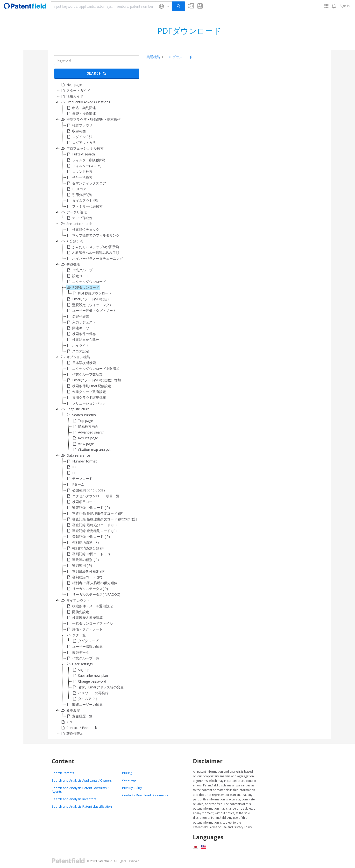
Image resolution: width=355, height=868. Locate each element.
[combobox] (103, 6)
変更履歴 (70, 710)
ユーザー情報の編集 (84, 647)
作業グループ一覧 (83, 658)
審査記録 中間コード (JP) (88, 508)
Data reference (75, 455)
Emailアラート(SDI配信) (87, 299)
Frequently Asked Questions (85, 102)
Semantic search (76, 224)
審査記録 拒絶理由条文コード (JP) (95, 513)
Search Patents (81, 415)
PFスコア (76, 189)
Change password (89, 681)
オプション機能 (75, 357)
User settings (79, 664)
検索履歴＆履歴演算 (84, 618)
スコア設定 (78, 351)
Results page (85, 438)
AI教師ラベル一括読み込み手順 (93, 253)
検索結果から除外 (83, 340)
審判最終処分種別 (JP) (86, 571)
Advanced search (88, 432)
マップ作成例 (79, 218)
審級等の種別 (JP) (82, 560)
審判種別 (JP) (79, 566)
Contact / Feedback (78, 728)
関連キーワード (81, 328)
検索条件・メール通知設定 (89, 606)
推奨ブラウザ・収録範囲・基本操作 (90, 119)
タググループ (85, 641)
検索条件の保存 (81, 334)
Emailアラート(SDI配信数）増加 (93, 380)
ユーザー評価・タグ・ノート (91, 311)
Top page (82, 421)
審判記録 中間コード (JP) (88, 554)
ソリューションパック (86, 403)
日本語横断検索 (81, 363)
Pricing (127, 773)
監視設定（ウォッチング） (89, 305)
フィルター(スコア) (84, 166)
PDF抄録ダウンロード (92, 293)
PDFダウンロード (83, 287)
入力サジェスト (81, 322)
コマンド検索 (79, 172)
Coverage (129, 780)
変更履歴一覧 (79, 716)
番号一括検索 (79, 177)
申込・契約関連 (81, 108)
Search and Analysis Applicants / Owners (82, 780)
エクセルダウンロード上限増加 (93, 369)
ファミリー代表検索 (84, 206)
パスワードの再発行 (90, 693)
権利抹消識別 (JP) (82, 542)
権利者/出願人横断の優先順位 (92, 583)
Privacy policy (132, 788)
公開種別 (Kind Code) (85, 490)
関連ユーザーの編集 (84, 705)
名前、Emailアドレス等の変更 (98, 687)
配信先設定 (78, 612)
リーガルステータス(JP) (87, 589)
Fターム (75, 484)
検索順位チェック (83, 230)
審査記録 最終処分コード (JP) (91, 525)
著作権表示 (72, 734)
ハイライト (78, 345)
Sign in (345, 6)
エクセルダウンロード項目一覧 (93, 496)
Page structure (75, 409)
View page (83, 444)
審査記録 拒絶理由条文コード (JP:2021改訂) (102, 519)
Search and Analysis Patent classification (82, 806)
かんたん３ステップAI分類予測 (93, 247)
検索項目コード (81, 502)
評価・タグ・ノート (84, 629)
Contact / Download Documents (145, 795)
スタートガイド (75, 91)
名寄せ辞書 (78, 316)
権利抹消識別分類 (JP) (86, 548)
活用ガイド (72, 96)
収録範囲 (76, 131)
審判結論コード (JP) (84, 577)
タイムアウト (85, 699)
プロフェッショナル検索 (82, 148)
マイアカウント (75, 600)
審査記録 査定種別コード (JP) (91, 531)
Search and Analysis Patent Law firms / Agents (80, 790)
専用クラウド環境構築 (86, 398)
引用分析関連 (79, 195)
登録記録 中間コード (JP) (88, 537)
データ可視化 (73, 212)
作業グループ (79, 270)
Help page (71, 85)
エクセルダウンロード (86, 282)
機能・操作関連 (81, 114)
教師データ (78, 652)
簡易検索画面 (85, 427)
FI (71, 473)
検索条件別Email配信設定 (89, 386)
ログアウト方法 (81, 143)
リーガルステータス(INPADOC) (93, 595)
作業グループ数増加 (84, 374)
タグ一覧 (76, 635)
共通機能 (70, 264)
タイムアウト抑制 (83, 201)
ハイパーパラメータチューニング (94, 259)
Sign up (81, 670)
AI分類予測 (72, 241)
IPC (72, 467)
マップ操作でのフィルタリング (93, 235)
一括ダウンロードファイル (89, 623)
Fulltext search (80, 154)
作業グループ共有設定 (86, 392)
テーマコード (79, 479)
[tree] (97, 409)
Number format (81, 461)
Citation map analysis (92, 450)
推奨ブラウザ (79, 125)
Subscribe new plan (90, 676)
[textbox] (103, 6)
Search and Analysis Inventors (74, 799)
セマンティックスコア (86, 183)
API (66, 722)
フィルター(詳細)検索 (85, 160)
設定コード (78, 276)
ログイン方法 (79, 137)
